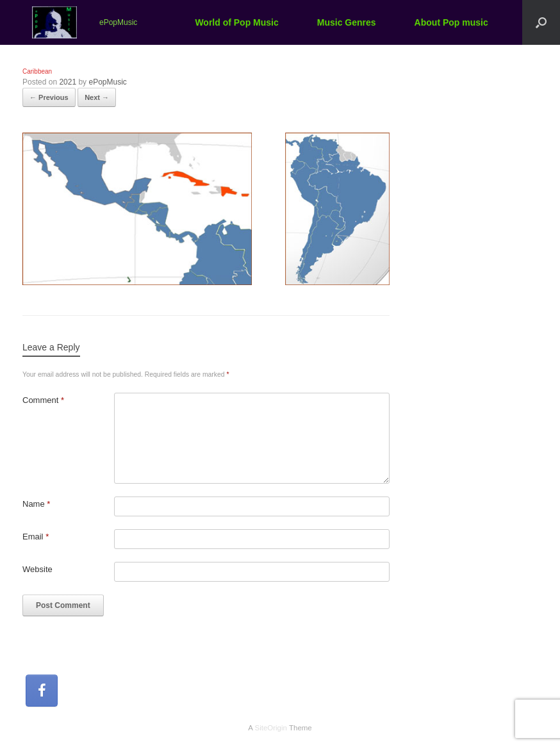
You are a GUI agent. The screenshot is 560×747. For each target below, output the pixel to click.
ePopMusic (107, 82)
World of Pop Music (236, 22)
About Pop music (451, 22)
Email (36, 537)
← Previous (49, 97)
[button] (541, 22)
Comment (43, 400)
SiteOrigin (271, 728)
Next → (97, 97)
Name (36, 504)
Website (37, 569)
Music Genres (347, 22)
